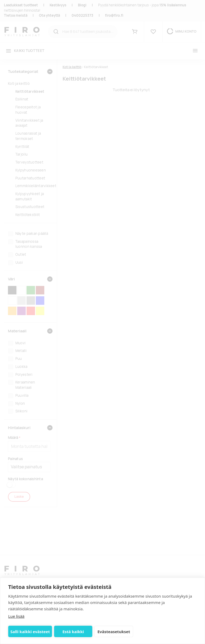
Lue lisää (16, 616)
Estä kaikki (73, 632)
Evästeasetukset (114, 632)
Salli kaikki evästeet (30, 632)
